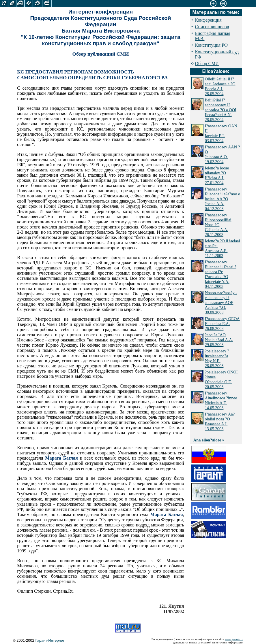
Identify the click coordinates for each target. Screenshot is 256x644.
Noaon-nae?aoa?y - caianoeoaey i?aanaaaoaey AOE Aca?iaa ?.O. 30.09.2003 (221, 303)
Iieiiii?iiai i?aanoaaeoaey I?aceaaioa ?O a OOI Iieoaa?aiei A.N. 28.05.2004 (221, 110)
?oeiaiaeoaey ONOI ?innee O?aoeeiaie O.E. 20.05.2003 (221, 379)
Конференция (208, 20)
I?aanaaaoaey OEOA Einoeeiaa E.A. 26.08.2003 (222, 324)
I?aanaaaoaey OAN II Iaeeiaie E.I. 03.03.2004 (221, 133)
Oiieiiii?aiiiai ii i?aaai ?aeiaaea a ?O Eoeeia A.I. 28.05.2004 (220, 86)
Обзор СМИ (207, 64)
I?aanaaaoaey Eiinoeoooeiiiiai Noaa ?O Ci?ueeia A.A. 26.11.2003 (218, 225)
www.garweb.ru (234, 639)
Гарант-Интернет (50, 640)
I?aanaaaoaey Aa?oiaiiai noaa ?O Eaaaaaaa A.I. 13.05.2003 (220, 421)
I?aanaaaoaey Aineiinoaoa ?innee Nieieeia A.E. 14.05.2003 (221, 400)
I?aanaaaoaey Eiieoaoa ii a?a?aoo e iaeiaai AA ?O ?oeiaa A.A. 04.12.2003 (223, 199)
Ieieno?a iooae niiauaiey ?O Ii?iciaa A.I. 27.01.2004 (217, 175)
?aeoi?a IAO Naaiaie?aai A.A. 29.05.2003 (219, 340)
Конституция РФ (212, 45)
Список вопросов (212, 27)
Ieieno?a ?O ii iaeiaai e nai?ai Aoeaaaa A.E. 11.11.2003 (223, 248)
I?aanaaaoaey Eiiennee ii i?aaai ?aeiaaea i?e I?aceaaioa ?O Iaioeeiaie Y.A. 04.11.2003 (221, 274)
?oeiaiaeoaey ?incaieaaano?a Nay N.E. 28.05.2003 (217, 358)
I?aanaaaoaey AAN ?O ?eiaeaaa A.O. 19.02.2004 (222, 154)
